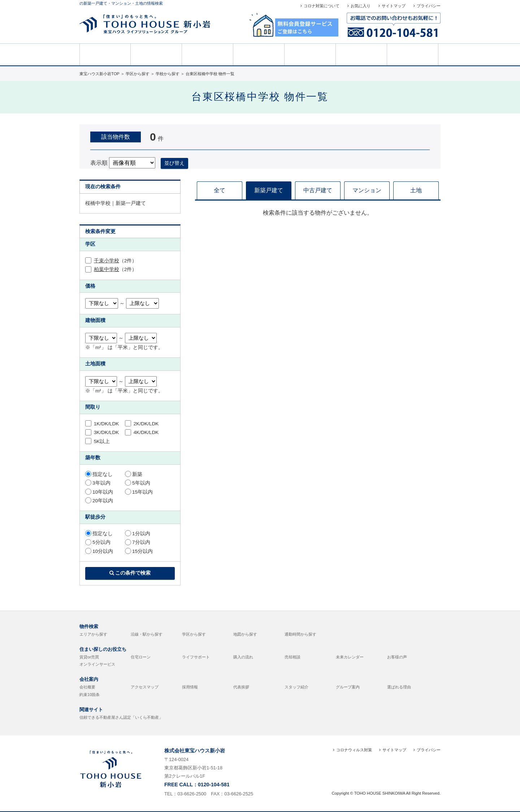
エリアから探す (93, 634)
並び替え (174, 163)
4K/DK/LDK (142, 432)
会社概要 (87, 687)
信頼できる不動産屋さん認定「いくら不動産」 (121, 717)
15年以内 (139, 492)
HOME (105, 54)
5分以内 (98, 542)
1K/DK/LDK (102, 424)
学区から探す (194, 634)
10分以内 (99, 551)
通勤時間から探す (300, 634)
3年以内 (98, 483)
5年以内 (138, 483)
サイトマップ (394, 6)
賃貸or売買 (89, 657)
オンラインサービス (97, 664)
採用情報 (190, 687)
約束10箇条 (90, 695)
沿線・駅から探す (147, 634)
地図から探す (245, 634)
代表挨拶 (241, 687)
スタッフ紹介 (296, 687)
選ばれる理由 (399, 687)
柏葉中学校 (107, 269)
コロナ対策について (322, 6)
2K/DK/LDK (142, 424)
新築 (134, 474)
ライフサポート (196, 657)
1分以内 (138, 534)
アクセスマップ (145, 687)
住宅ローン (141, 657)
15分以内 (139, 551)
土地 (416, 190)
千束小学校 (107, 261)
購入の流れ (243, 657)
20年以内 (99, 501)
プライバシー (429, 6)
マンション (367, 190)
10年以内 (99, 492)
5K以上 (97, 441)
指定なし (99, 474)
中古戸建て (318, 190)
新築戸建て (269, 190)
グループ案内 (348, 687)
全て (220, 190)
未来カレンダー (350, 657)
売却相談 (259, 54)
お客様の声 (310, 54)
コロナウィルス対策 (354, 750)
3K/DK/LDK (102, 432)
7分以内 (138, 542)
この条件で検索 (130, 573)
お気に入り (361, 6)
